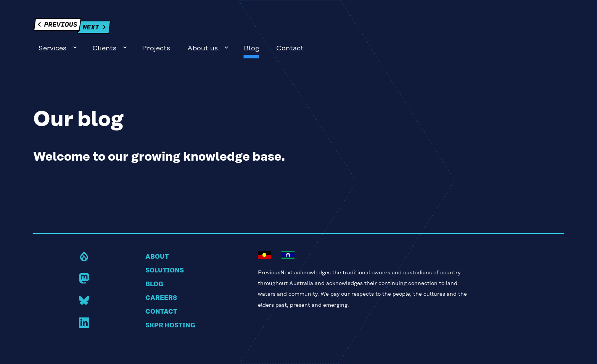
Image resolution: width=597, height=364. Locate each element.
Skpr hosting (170, 305)
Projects (412, 28)
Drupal (84, 236)
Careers (161, 278)
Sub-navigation (331, 27)
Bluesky (84, 280)
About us (458, 28)
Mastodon (84, 258)
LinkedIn (84, 302)
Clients (360, 28)
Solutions (165, 250)
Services (308, 28)
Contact (545, 28)
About (157, 237)
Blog (507, 28)
